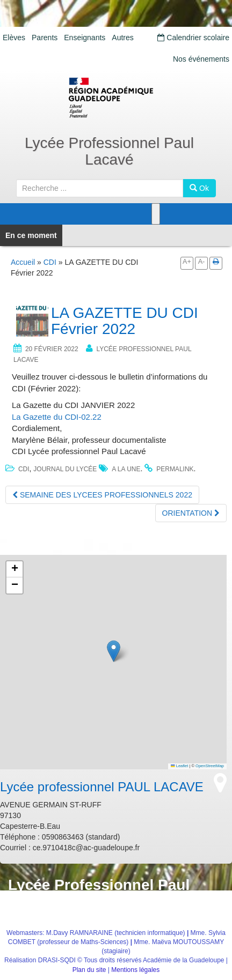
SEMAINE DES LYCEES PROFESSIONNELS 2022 (102, 495)
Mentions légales (135, 970)
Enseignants (85, 38)
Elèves (14, 38)
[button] (114, 651)
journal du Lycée (65, 469)
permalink (175, 469)
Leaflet (179, 766)
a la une (126, 469)
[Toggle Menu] (156, 214)
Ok (199, 188)
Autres (122, 38)
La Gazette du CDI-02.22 (57, 417)
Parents (45, 38)
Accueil (23, 262)
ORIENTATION (191, 513)
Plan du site (89, 970)
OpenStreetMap (210, 766)
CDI (50, 262)
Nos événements (201, 59)
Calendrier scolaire (193, 38)
